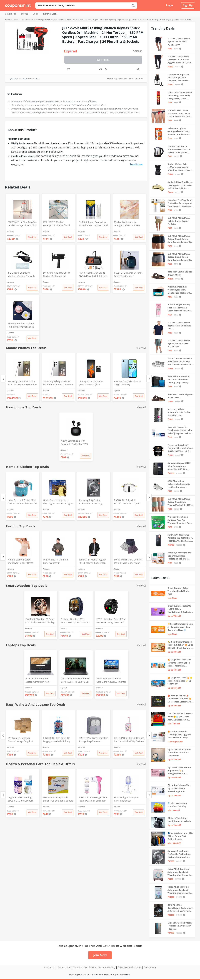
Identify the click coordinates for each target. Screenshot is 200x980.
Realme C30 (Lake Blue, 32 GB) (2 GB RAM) (128, 383)
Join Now (100, 955)
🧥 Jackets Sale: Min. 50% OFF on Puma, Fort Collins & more (180, 836)
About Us (49, 967)
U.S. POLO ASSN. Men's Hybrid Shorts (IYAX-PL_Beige (179, 221)
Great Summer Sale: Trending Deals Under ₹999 (179, 591)
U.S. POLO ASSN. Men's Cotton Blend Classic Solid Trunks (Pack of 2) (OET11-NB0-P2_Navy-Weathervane (179, 257)
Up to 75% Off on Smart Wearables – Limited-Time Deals (179, 752)
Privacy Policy (107, 967)
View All (141, 348)
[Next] (149, 379)
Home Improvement (117, 78)
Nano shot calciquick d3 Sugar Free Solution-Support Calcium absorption (58, 799)
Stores (25, 14)
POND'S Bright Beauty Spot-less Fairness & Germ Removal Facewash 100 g (180, 308)
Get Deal (103, 60)
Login (170, 5)
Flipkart (117, 391)
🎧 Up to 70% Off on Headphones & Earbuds (179, 820)
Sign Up (188, 5)
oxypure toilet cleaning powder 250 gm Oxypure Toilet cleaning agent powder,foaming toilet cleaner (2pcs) (21, 799)
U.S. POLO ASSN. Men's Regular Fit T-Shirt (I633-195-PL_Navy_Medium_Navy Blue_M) (180, 326)
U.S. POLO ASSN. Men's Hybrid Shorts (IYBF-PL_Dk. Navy (179, 42)
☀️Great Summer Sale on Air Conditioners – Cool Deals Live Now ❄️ (180, 627)
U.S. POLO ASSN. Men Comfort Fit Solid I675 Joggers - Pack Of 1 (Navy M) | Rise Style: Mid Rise (180, 60)
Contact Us (64, 967)
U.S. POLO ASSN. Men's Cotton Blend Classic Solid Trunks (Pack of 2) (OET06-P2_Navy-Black (179, 239)
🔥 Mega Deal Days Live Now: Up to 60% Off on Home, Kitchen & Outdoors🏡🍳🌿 (179, 663)
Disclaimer (150, 967)
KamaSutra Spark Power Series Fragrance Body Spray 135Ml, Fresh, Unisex (180, 96)
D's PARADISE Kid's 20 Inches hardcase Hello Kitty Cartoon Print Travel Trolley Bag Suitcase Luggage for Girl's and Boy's (129, 740)
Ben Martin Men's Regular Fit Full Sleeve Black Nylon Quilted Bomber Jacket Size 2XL (93, 562)
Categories (11, 14)
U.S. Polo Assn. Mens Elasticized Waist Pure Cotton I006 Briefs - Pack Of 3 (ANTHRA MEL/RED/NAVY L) (180, 113)
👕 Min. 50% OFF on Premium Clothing (177, 805)
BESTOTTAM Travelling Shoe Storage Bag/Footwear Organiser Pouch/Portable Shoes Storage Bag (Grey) (93, 740)
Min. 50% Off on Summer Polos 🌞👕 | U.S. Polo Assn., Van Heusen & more (180, 717)
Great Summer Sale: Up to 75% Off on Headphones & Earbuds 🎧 (179, 609)
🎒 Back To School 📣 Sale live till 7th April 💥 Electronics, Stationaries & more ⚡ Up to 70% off (180, 699)
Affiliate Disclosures (129, 967)
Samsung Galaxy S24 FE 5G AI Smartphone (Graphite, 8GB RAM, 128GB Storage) (179, 466)
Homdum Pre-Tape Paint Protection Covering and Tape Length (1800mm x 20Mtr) (180, 203)
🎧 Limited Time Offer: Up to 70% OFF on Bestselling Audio (179, 788)
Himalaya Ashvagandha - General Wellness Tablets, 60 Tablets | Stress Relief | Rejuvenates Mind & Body (180, 556)
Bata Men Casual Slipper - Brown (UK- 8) (180, 273)
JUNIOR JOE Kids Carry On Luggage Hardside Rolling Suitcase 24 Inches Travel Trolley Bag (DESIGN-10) (57, 740)
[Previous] (3, 379)
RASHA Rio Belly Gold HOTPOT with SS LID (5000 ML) (128, 502)
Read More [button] (136, 164)
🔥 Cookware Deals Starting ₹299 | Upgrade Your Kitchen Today (179, 734)
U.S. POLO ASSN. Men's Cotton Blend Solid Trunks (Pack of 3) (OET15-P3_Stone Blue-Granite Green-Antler (180, 502)
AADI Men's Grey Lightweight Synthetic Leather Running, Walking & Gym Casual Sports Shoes (179, 484)
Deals (36, 14)
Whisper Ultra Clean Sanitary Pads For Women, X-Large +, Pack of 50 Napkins (180, 520)
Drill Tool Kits (136, 78)
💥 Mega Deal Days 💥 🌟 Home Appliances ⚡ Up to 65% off (180, 681)
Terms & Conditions (85, 967)
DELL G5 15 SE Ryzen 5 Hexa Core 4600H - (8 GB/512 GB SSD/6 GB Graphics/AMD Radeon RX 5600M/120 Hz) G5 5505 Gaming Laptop (76, 680)
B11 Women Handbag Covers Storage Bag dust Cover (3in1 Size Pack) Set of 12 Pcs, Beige (22, 740)
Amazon (138, 51)
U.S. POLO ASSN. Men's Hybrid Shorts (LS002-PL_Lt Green (179, 344)
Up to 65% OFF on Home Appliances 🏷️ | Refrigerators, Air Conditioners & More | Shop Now (179, 771)
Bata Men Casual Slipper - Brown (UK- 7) (180, 396)
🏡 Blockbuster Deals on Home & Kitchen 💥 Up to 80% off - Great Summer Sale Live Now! (180, 645)
